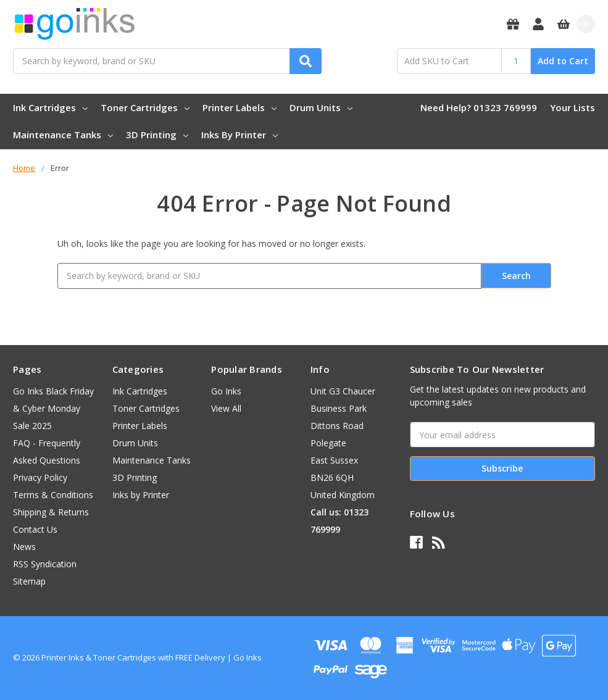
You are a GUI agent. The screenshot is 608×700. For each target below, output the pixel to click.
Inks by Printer (239, 135)
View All (226, 408)
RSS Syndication (45, 564)
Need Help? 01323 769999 (479, 107)
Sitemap (29, 581)
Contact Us (35, 529)
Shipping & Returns (51, 512)
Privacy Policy (40, 477)
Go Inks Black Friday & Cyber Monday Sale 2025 (53, 408)
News (24, 547)
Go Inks (226, 391)
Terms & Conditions (53, 495)
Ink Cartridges (50, 107)
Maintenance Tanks (63, 135)
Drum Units (321, 107)
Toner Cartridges (145, 107)
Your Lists (573, 107)
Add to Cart (563, 61)
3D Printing (157, 135)
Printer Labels (239, 107)
